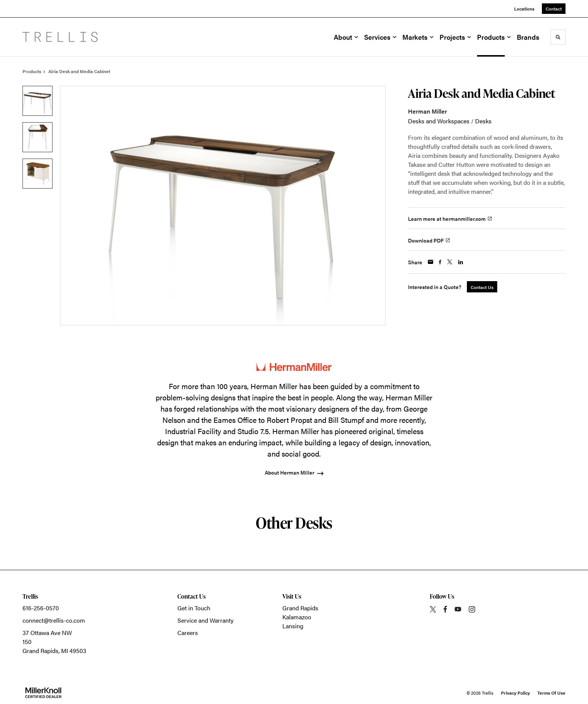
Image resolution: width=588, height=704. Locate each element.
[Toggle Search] (558, 37)
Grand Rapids (300, 608)
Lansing (293, 626)
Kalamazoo (297, 617)
